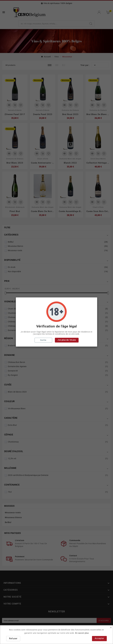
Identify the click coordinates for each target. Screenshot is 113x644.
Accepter (99, 638)
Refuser (13, 638)
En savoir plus (82, 633)
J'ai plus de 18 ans (67, 340)
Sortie (43, 340)
